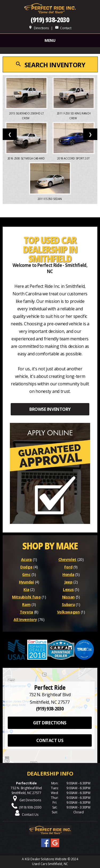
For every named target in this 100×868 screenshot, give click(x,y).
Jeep (68, 582)
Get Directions (30, 800)
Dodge (26, 567)
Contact (63, 28)
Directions (39, 28)
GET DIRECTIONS (50, 723)
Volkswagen (68, 612)
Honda (68, 574)
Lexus (68, 589)
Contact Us (30, 815)
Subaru (68, 604)
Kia (26, 589)
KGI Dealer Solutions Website (46, 859)
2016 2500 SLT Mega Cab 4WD (26, 158)
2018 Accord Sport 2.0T (74, 158)
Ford (68, 567)
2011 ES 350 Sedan (50, 199)
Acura (27, 559)
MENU (50, 40)
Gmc (26, 574)
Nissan (68, 597)
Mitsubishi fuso (26, 597)
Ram (26, 604)
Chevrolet (67, 559)
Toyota (26, 612)
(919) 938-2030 (50, 20)
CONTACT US (50, 740)
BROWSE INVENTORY (50, 409)
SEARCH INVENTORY (50, 65)
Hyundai (26, 582)
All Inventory (25, 619)
